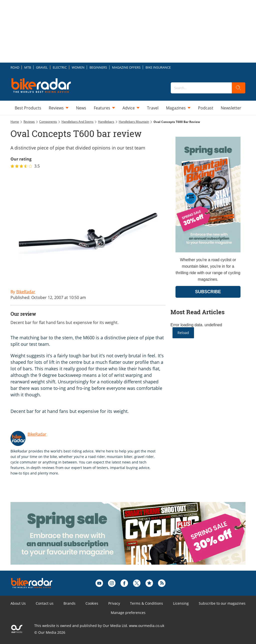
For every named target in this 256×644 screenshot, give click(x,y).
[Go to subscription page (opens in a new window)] (208, 251)
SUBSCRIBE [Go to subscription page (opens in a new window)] (208, 292)
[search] (238, 88)
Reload (183, 333)
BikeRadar (37, 434)
